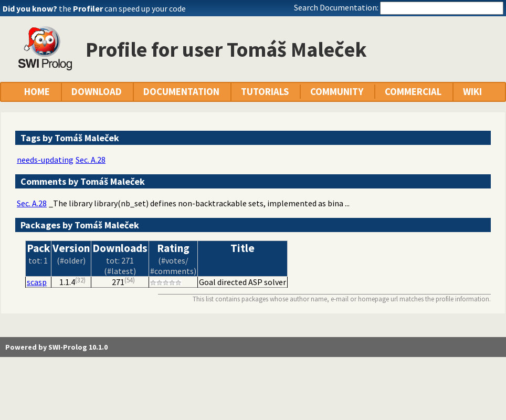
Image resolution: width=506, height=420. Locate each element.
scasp (37, 282)
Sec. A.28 (91, 160)
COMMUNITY (337, 92)
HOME (37, 92)
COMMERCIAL (413, 92)
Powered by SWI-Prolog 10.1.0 (56, 347)
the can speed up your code (122, 8)
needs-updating (45, 160)
